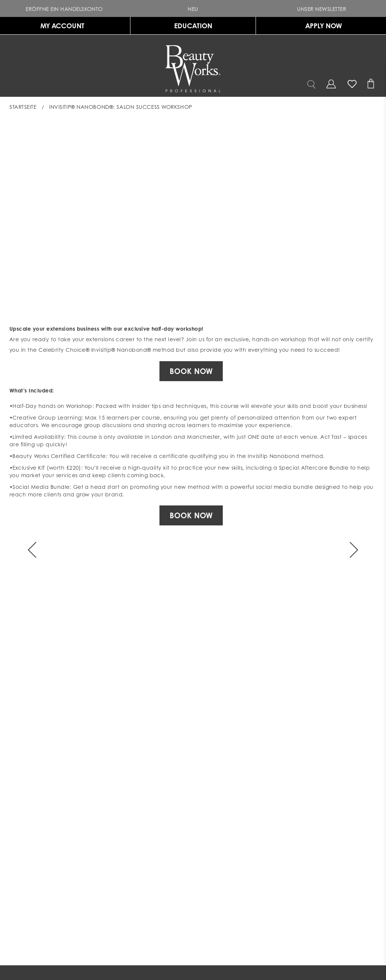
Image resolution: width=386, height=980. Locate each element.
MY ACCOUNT (62, 26)
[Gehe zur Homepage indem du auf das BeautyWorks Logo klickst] (193, 69)
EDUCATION (193, 26)
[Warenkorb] (372, 85)
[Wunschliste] (352, 83)
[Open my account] (331, 84)
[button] (193, 8)
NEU (185, 8)
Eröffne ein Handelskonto (56, 8)
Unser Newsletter (313, 8)
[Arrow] (36, 550)
